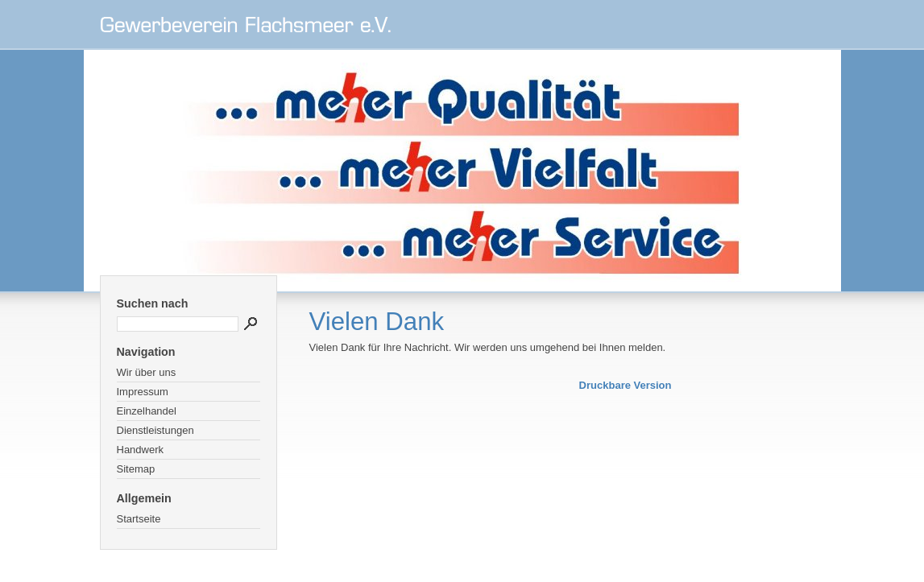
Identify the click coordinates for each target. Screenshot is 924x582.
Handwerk (141, 450)
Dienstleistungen (155, 430)
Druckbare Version (626, 385)
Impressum (143, 392)
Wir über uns (147, 372)
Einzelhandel (147, 411)
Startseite (139, 519)
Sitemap (136, 469)
